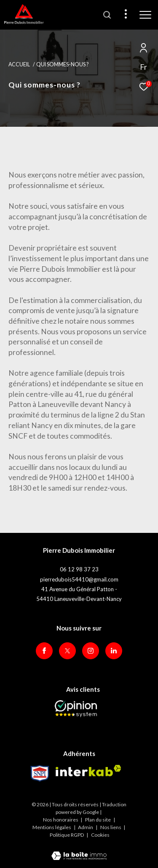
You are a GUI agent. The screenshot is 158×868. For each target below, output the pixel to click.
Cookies (100, 835)
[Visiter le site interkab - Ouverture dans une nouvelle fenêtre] (88, 771)
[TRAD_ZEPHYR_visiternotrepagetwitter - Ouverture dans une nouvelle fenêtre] (67, 651)
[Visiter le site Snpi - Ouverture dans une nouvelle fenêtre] (40, 773)
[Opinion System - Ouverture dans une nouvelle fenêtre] (76, 709)
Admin (86, 827)
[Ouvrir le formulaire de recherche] (107, 15)
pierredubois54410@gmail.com (79, 579)
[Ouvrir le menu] (145, 15)
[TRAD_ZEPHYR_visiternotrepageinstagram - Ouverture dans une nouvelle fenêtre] (91, 651)
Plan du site (98, 820)
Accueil (19, 64)
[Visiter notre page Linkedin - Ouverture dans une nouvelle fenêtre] (114, 651)
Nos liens (111, 827)
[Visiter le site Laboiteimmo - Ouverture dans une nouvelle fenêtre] (79, 850)
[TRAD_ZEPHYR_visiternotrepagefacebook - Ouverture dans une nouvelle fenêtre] (44, 651)
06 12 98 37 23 (79, 569)
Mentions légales (52, 827)
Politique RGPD (67, 835)
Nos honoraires (61, 820)
